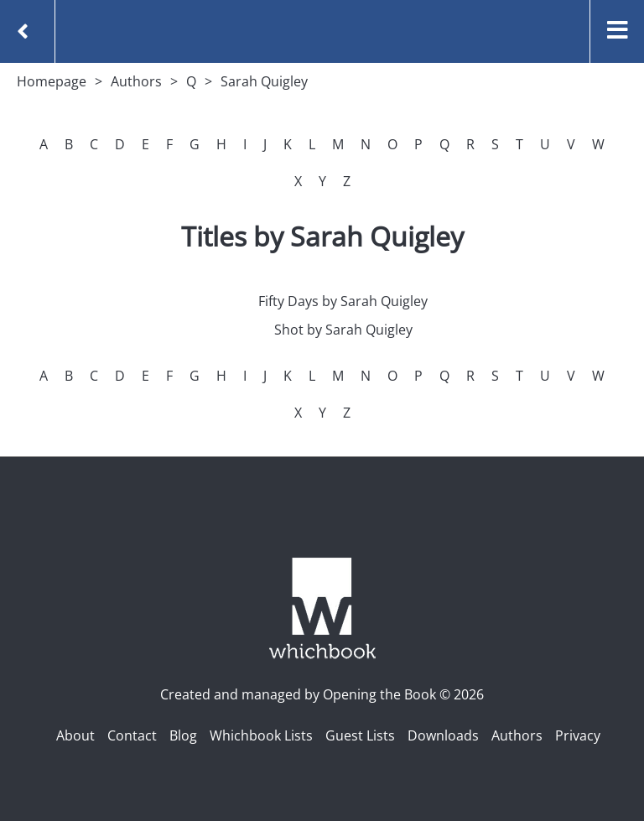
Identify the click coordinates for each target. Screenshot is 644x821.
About (75, 735)
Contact (132, 735)
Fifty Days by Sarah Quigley (343, 301)
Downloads (443, 735)
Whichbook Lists (261, 735)
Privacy (578, 735)
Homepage (52, 81)
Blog (183, 735)
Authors (136, 81)
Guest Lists (360, 735)
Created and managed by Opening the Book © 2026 (322, 694)
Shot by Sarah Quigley (343, 330)
